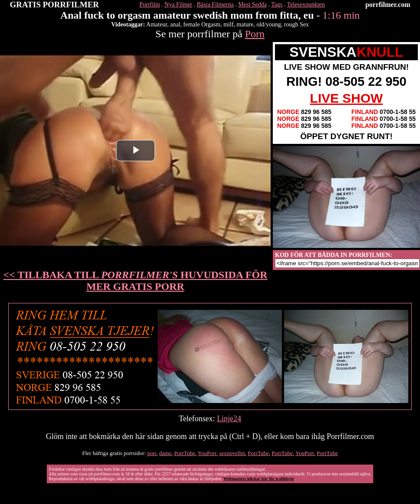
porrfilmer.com (388, 5)
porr (152, 453)
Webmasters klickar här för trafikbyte (259, 479)
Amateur (157, 24)
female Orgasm (202, 24)
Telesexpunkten (306, 5)
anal (175, 24)
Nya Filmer (178, 5)
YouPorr (207, 453)
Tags (277, 5)
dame (165, 453)
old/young (269, 24)
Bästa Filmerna (215, 5)
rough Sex (296, 24)
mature (245, 24)
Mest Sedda (252, 5)
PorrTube (185, 453)
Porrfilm (150, 5)
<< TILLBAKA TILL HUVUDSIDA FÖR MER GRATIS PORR (136, 281)
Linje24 (229, 419)
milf (228, 24)
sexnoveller (232, 453)
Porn (255, 34)
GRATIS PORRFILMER (55, 5)
